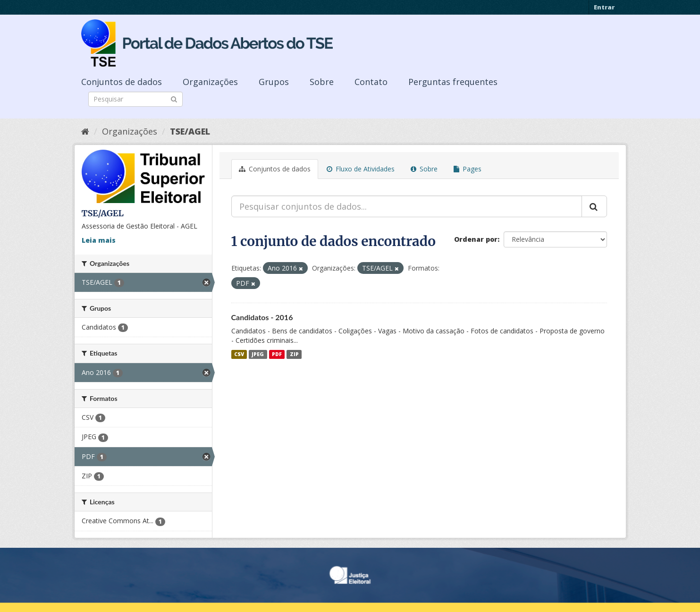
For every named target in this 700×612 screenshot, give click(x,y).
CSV (239, 354)
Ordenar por (476, 239)
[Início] (85, 131)
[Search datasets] (135, 99)
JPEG (258, 354)
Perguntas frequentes (453, 82)
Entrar (604, 7)
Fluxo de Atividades (361, 169)
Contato (371, 82)
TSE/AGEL (190, 131)
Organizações (210, 82)
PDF (277, 354)
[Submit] (174, 98)
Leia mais (99, 240)
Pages (468, 169)
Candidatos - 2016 (262, 317)
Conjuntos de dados (122, 82)
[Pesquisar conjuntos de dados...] (407, 206)
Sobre (322, 82)
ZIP (294, 354)
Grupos (274, 82)
